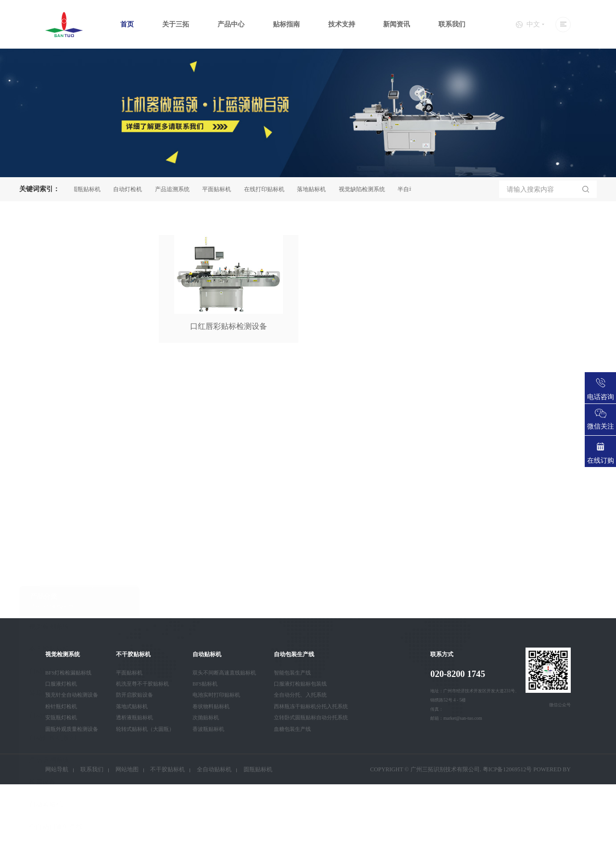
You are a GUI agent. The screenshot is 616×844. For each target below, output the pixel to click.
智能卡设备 (46, 629)
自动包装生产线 (52, 495)
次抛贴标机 (206, 717)
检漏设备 (42, 562)
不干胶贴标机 (49, 428)
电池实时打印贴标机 (216, 695)
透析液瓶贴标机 (135, 717)
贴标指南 (286, 24)
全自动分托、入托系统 (300, 695)
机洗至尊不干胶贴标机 (142, 684)
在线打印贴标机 (267, 189)
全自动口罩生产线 (56, 606)
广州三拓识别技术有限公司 (445, 769)
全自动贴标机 (214, 769)
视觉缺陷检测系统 (364, 189)
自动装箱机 (46, 584)
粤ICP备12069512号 (507, 769)
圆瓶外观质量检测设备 (72, 729)
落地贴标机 (314, 189)
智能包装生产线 (292, 673)
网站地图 (127, 769)
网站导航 (57, 769)
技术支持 (342, 24)
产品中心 (231, 24)
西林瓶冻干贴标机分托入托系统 (311, 706)
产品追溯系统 (175, 189)
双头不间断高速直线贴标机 (224, 673)
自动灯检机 (130, 189)
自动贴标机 (46, 450)
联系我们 (452, 24)
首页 (127, 24)
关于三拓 (176, 24)
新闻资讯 (397, 24)
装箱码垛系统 (49, 473)
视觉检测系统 (49, 406)
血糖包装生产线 (292, 729)
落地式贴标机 (132, 706)
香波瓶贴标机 (208, 729)
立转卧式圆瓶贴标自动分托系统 (311, 717)
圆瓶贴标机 (89, 189)
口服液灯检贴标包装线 (300, 684)
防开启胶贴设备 (135, 695)
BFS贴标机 (205, 684)
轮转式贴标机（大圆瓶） (145, 729)
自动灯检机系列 (52, 517)
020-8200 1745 (458, 674)
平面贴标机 (219, 189)
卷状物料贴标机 (211, 706)
